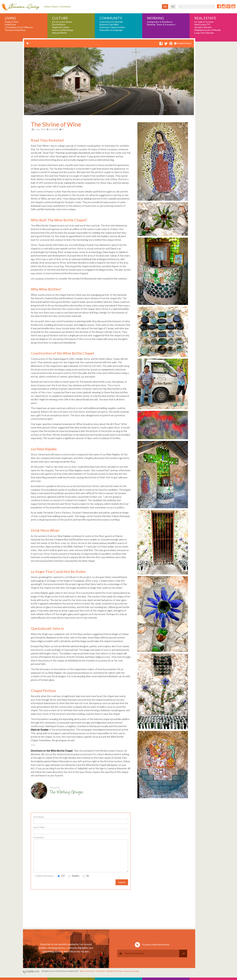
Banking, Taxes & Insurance (161, 24)
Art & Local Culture (62, 22)
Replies (74, 876)
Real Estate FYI (202, 24)
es (173, 7)
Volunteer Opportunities (112, 27)
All (86, 876)
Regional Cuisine (61, 27)
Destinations (59, 24)
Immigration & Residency (160, 22)
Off (61, 876)
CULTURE (54, 129)
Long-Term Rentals (204, 33)
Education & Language (111, 30)
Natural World (59, 33)
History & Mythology (63, 30)
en (165, 7)
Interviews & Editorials (111, 22)
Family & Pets (12, 22)
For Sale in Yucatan (204, 22)
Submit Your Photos (115, 971)
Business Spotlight (109, 24)
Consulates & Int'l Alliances (19, 27)
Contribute (101, 971)
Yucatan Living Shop (15, 30)
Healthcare (10, 24)
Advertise (90, 971)
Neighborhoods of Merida (207, 30)
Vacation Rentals (203, 27)
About (82, 971)
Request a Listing (131, 971)
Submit (122, 882)
